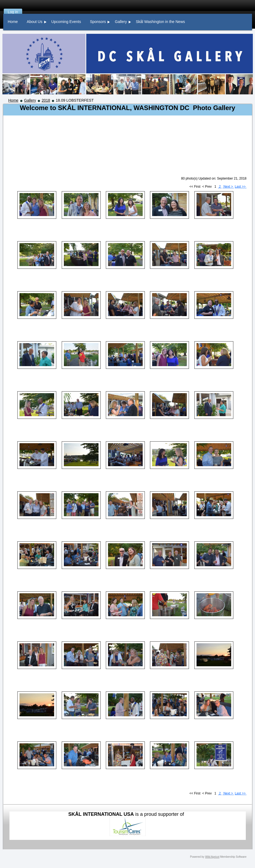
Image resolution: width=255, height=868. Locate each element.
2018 (46, 100)
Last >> (241, 187)
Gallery (30, 100)
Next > (228, 187)
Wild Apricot (212, 857)
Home (13, 100)
